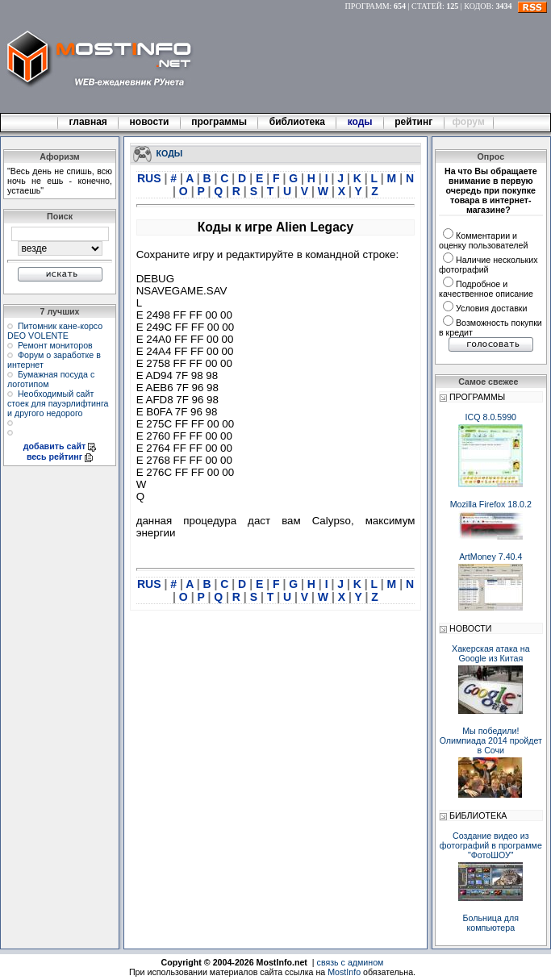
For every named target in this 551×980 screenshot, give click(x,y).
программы (219, 122)
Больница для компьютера (491, 923)
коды (360, 122)
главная (88, 122)
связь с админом (351, 962)
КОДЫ (170, 152)
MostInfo (344, 972)
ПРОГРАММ (367, 6)
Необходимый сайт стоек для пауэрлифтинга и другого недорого (58, 403)
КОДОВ (478, 6)
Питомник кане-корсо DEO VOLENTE (55, 331)
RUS (150, 178)
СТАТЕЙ (427, 6)
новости (149, 122)
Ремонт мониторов (55, 345)
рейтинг (415, 122)
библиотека (297, 122)
